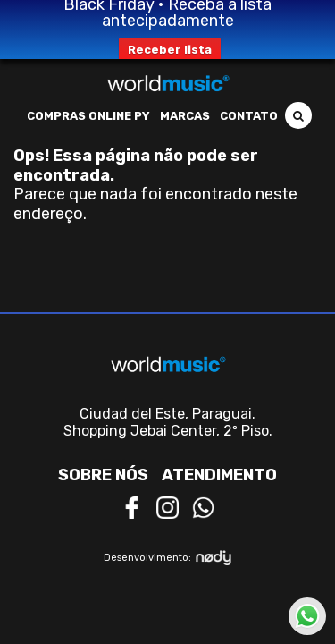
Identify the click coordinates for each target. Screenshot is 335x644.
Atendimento (219, 475)
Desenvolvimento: (167, 558)
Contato (249, 116)
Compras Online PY (88, 116)
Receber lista (170, 50)
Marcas (185, 116)
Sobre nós (103, 475)
